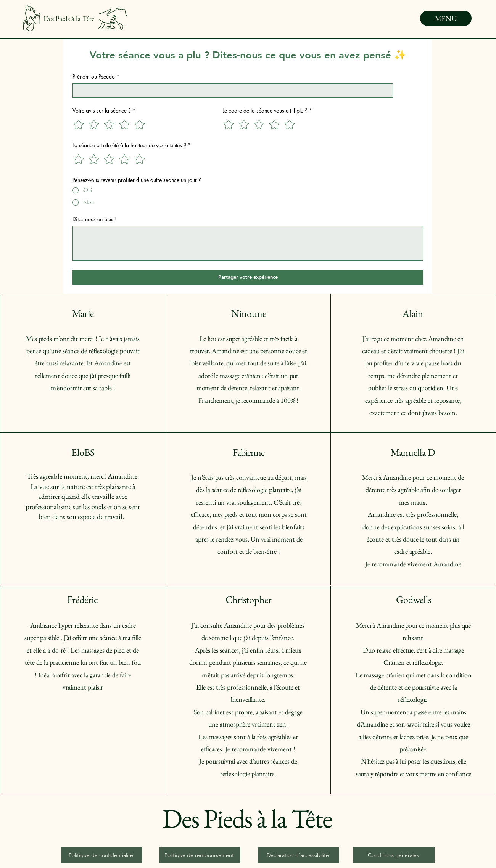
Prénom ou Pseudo (96, 76)
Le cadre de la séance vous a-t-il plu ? (267, 110)
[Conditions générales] (394, 855)
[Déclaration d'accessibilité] (299, 855)
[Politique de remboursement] (200, 855)
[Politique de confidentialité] (102, 855)
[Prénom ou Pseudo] (230, 90)
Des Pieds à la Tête (69, 18)
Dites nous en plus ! (95, 219)
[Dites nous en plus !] (248, 243)
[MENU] (446, 18)
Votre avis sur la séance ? (104, 110)
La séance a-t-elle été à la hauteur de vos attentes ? (132, 145)
